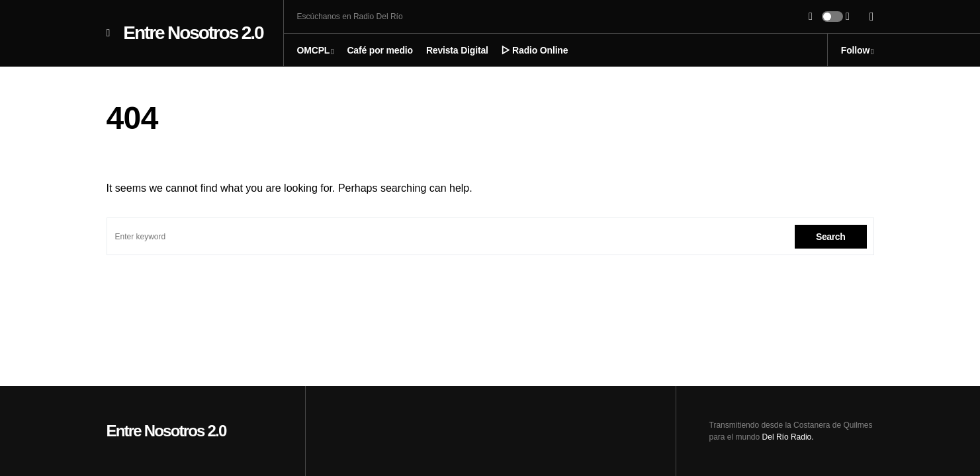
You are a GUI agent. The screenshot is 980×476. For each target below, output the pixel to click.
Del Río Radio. (788, 437)
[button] (109, 33)
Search (831, 237)
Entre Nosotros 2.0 (193, 33)
